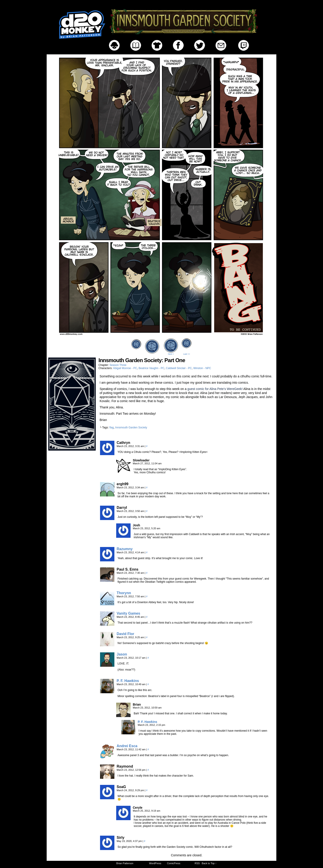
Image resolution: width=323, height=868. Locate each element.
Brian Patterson (125, 863)
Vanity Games (128, 613)
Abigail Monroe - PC (125, 368)
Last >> (187, 354)
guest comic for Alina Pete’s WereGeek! (215, 389)
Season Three (118, 365)
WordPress (155, 863)
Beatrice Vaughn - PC (152, 368)
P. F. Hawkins (128, 681)
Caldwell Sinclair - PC (179, 368)
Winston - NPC (202, 368)
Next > (171, 354)
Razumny (125, 549)
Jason (122, 654)
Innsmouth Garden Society (131, 427)
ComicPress (174, 863)
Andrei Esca (127, 746)
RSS (197, 863)
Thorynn (124, 593)
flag (112, 427)
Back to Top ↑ (209, 863)
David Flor (125, 634)
